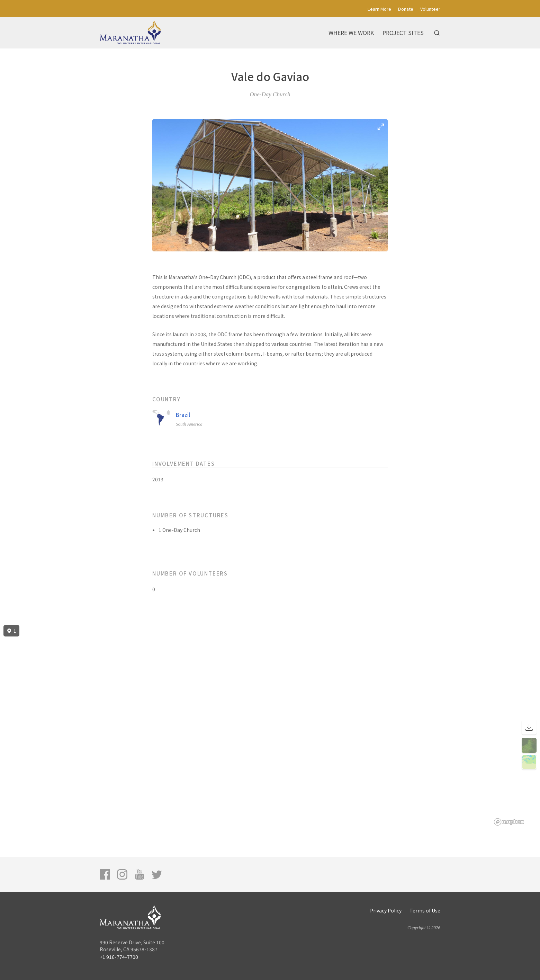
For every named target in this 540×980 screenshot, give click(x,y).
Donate (406, 9)
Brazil (183, 415)
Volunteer (430, 9)
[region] (270, 725)
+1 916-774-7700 (119, 957)
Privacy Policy (386, 910)
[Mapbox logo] (509, 822)
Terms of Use (425, 910)
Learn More (379, 9)
